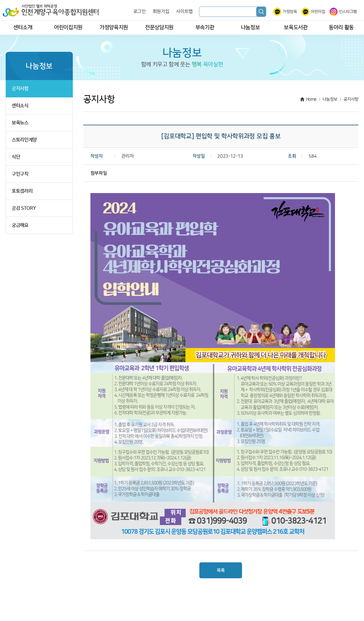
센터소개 (23, 27)
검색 (261, 12)
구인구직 (20, 174)
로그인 (140, 12)
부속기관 (205, 27)
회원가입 (161, 12)
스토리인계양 (24, 140)
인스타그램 (348, 12)
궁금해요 (20, 225)
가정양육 (290, 12)
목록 (221, 570)
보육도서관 (296, 27)
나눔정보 (250, 27)
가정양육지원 (114, 27)
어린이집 (318, 12)
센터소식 (20, 106)
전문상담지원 (159, 27)
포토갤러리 (22, 191)
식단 (16, 157)
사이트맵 (184, 12)
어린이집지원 (68, 27)
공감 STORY (24, 208)
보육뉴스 (20, 123)
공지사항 (20, 89)
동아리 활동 (341, 27)
